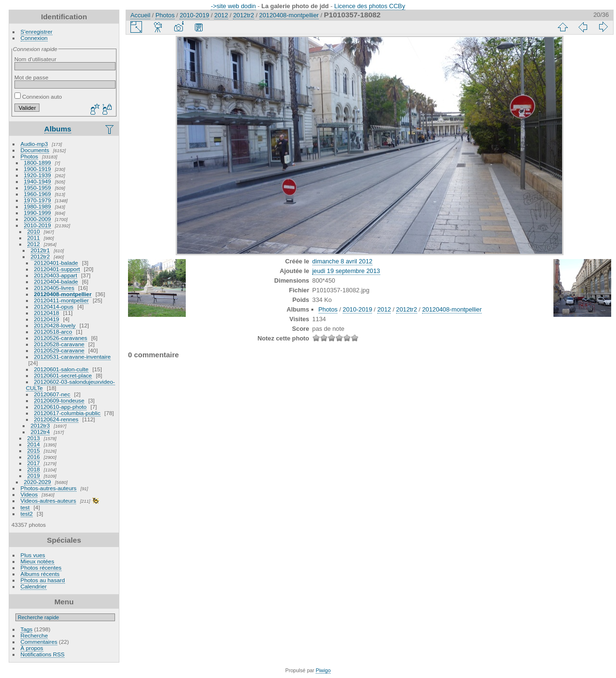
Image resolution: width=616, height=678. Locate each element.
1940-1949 (38, 181)
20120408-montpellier (63, 294)
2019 (34, 476)
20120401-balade (56, 263)
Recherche (34, 635)
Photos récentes (41, 567)
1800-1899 (38, 163)
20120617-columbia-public (67, 413)
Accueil (140, 15)
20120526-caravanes (61, 338)
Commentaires (39, 642)
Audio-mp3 (34, 144)
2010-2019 (38, 225)
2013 (34, 438)
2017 (34, 463)
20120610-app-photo (60, 407)
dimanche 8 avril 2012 (342, 261)
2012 (34, 244)
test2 (27, 514)
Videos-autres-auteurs (49, 501)
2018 (34, 469)
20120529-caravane (59, 350)
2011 (34, 238)
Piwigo (323, 670)
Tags (27, 629)
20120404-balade (56, 281)
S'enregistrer (37, 32)
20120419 (47, 319)
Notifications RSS (43, 654)
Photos (30, 156)
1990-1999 (38, 213)
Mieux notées (38, 561)
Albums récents (40, 574)
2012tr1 (40, 250)
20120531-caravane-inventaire (73, 357)
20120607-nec (52, 394)
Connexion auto (38, 97)
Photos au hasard (43, 580)
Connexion (34, 38)
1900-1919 (38, 169)
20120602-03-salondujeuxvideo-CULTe (71, 385)
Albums (58, 129)
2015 (34, 450)
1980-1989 (38, 206)
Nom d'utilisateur (35, 59)
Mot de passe (32, 77)
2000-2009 (38, 219)
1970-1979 (38, 200)
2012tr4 (40, 432)
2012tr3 (40, 425)
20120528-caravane (59, 344)
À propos (32, 648)
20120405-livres (54, 288)
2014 (34, 444)
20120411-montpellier (62, 300)
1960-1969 (38, 194)
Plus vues (33, 555)
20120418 (47, 313)
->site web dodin (233, 6)
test (25, 507)
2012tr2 (40, 256)
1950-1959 (38, 188)
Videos (29, 494)
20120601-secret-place (63, 375)
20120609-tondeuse (59, 400)
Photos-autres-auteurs (49, 488)
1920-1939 (38, 175)
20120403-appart (56, 275)
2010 (34, 231)
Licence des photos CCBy (370, 6)
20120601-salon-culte (61, 369)
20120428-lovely (55, 325)
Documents (35, 150)
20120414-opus (54, 306)
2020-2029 (38, 482)
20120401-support (57, 269)
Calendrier (34, 586)
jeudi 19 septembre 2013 (346, 271)
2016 (34, 457)
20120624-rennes (56, 419)
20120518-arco (53, 332)
